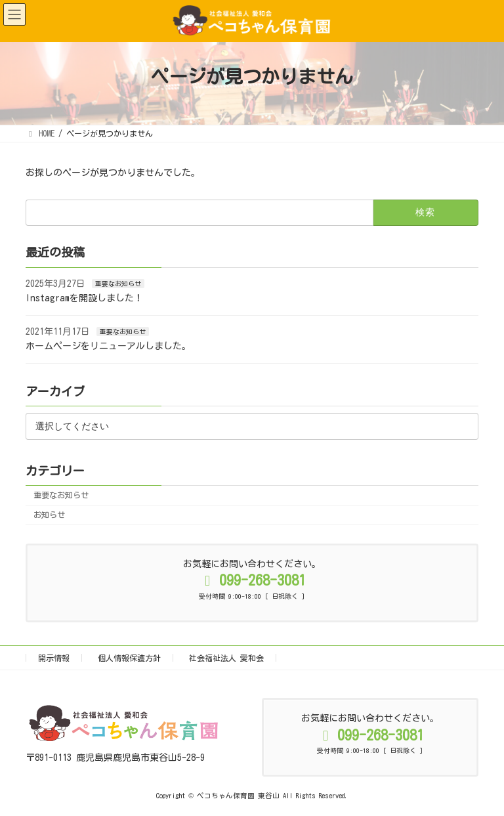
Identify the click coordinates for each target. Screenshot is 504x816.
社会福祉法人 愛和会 (226, 658)
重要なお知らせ (118, 283)
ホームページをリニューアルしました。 (108, 346)
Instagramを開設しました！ (84, 298)
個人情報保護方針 (129, 658)
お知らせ (49, 515)
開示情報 (54, 658)
